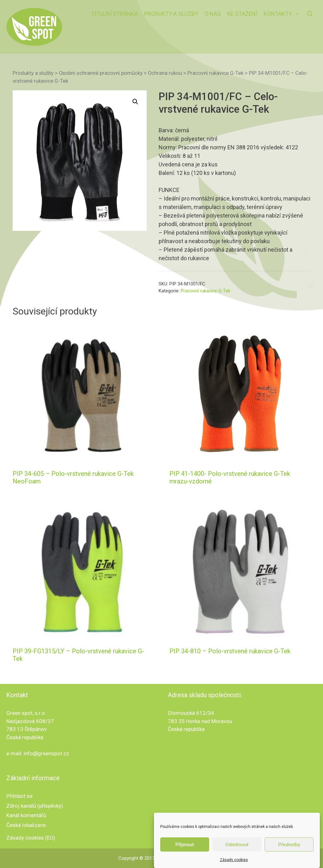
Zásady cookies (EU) (31, 838)
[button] (135, 102)
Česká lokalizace (26, 825)
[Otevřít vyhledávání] (310, 14)
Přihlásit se (19, 796)
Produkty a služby (171, 14)
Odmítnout (237, 849)
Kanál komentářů (26, 815)
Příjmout (185, 849)
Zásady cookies (234, 864)
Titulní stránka (115, 14)
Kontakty (283, 14)
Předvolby (289, 849)
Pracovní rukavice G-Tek (215, 73)
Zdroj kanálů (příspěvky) (35, 806)
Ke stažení (242, 14)
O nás (213, 14)
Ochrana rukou (165, 73)
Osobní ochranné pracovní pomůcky (101, 73)
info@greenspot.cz (46, 753)
